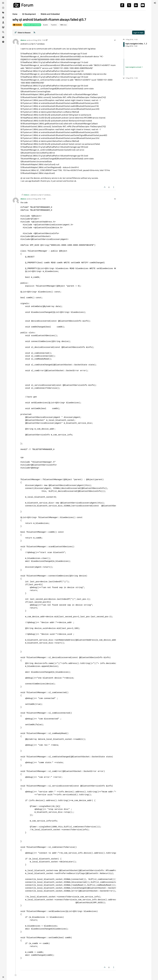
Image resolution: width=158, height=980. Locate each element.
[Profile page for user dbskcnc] (16, 42)
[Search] (3, 32)
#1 (115, 40)
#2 (115, 199)
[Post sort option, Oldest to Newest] (23, 33)
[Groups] (3, 27)
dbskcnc (23, 40)
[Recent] (3, 8)
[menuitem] (155, 3)
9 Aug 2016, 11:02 (39, 40)
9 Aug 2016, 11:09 (39, 199)
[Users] (3, 22)
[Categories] (3, 3)
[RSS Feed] (34, 33)
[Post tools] (114, 187)
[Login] (155, 3)
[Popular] (3, 18)
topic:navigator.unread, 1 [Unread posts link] (134, 67)
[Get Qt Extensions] (3, 37)
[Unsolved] (3, 42)
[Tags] (3, 13)
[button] (3, 977)
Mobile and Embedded (32, 25)
